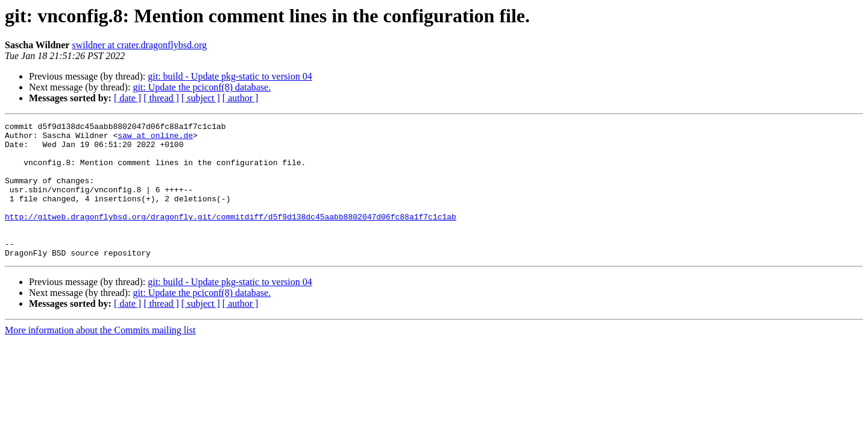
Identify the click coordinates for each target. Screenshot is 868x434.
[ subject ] (201, 98)
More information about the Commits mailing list (100, 357)
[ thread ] (161, 98)
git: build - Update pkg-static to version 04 (230, 76)
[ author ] (241, 98)
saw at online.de (155, 139)
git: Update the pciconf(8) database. (202, 87)
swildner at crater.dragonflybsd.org (139, 45)
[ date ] (127, 98)
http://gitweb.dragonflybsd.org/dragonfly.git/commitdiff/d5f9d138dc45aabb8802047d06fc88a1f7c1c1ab (231, 236)
